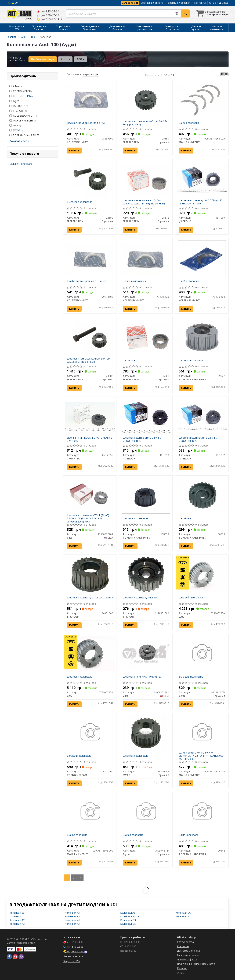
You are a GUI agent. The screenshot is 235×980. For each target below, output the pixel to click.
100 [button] (80, 59)
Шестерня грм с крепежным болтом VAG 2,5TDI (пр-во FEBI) (88, 360)
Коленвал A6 (72, 920)
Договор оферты (187, 959)
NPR (15, 125)
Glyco (16, 101)
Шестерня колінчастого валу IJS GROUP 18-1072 (198, 439)
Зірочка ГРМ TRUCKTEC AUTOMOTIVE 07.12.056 (89, 439)
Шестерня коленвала (80, 202)
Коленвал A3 (17, 924)
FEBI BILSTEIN (23, 96)
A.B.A (16, 86)
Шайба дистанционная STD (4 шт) (87, 281)
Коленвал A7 (72, 924)
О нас (212, 3)
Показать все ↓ (19, 141)
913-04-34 (48, 11)
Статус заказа (185, 942)
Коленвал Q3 (128, 920)
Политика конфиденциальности (196, 964)
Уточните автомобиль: (17, 59)
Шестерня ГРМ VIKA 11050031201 (143, 677)
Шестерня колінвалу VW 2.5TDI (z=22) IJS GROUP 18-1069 (201, 202)
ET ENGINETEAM (22, 91)
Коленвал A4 (72, 913)
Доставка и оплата (152, 3)
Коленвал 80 (17, 913)
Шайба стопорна (189, 123)
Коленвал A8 (128, 913)
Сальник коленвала (21, 164)
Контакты (200, 3)
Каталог (182, 968)
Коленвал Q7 (183, 913)
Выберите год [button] (43, 59)
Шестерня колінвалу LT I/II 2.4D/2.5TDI (90, 597)
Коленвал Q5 (128, 924)
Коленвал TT (183, 916)
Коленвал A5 (72, 916)
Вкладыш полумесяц (135, 281)
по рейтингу (91, 74)
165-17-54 (48, 19)
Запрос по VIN (130, 3)
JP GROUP (18, 111)
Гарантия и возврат (179, 3)
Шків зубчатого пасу (191, 597)
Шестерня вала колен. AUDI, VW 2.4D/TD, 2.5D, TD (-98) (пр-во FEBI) (144, 202)
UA (15, 3)
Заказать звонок (73, 956)
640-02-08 (48, 15)
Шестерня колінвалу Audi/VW (140, 597)
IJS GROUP (19, 106)
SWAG (18, 130)
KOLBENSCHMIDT (23, 116)
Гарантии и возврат (189, 955)
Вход (223, 3)
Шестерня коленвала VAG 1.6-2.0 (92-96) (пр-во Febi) (145, 123)
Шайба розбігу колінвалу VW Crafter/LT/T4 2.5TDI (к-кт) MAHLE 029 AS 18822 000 (201, 756)
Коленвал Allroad (130, 916)
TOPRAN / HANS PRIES (26, 135)
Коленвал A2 (17, 920)
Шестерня (129, 360)
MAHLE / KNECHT (23, 121)
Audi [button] (65, 59)
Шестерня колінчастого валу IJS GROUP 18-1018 (142, 439)
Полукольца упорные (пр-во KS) (86, 123)
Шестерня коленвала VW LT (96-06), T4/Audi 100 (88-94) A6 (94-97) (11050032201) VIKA (88, 518)
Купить (74, 150)
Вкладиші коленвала (79, 756)
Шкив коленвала (189, 835)
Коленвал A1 (17, 916)
